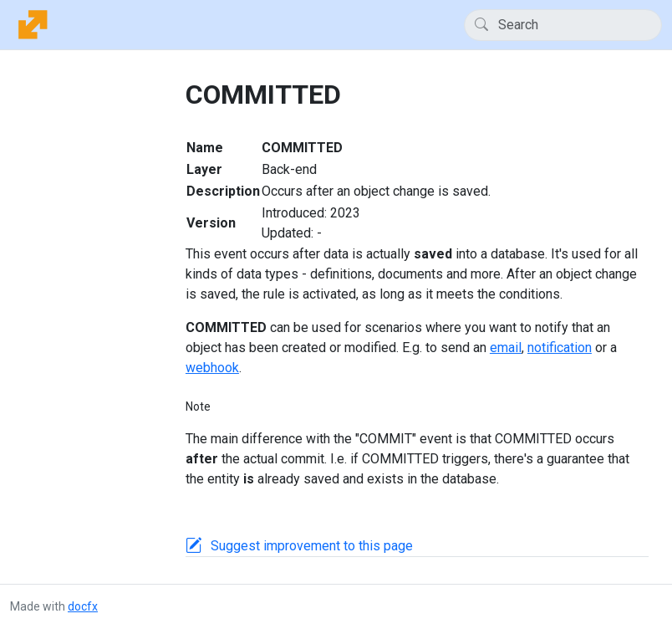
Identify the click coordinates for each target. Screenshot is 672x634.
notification (560, 348)
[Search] (563, 25)
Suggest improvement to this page (312, 546)
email (506, 348)
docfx (83, 606)
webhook (212, 368)
